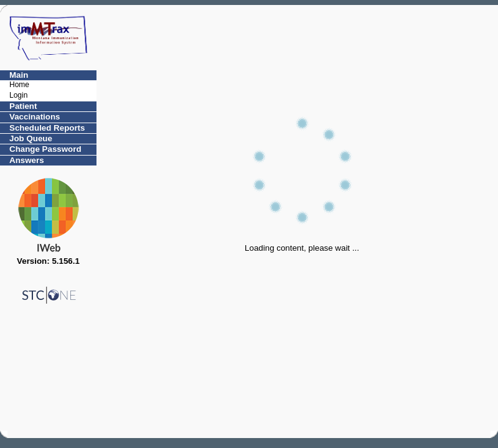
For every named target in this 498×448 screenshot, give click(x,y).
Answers (27, 160)
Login (18, 95)
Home (19, 85)
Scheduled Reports (47, 128)
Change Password (45, 149)
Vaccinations (35, 117)
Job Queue (31, 138)
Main (19, 75)
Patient (23, 106)
